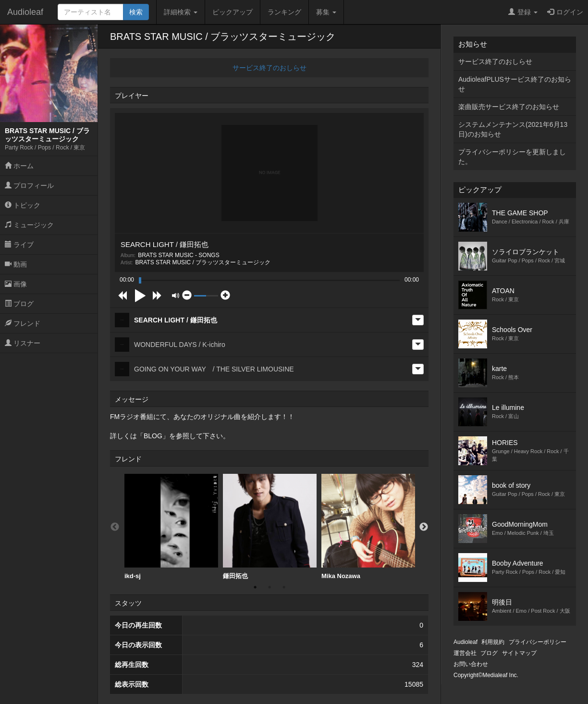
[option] (171, 527)
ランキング (284, 12)
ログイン (565, 12)
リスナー (23, 343)
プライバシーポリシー (538, 642)
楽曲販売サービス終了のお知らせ (509, 107)
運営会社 (465, 653)
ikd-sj (171, 527)
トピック (23, 205)
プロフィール (29, 185)
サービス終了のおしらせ (269, 68)
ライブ (19, 245)
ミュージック (29, 225)
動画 (16, 264)
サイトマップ (519, 653)
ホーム (19, 166)
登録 (523, 12)
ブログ (19, 304)
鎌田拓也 (270, 527)
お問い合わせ (471, 664)
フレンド (23, 323)
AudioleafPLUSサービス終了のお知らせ (515, 84)
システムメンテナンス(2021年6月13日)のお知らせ (513, 129)
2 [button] (269, 587)
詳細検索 (181, 12)
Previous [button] (115, 527)
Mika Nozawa (368, 527)
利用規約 (493, 642)
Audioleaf (25, 12)
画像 (16, 284)
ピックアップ (233, 12)
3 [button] (284, 587)
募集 (326, 12)
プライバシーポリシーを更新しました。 (512, 157)
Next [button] (424, 527)
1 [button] (255, 587)
